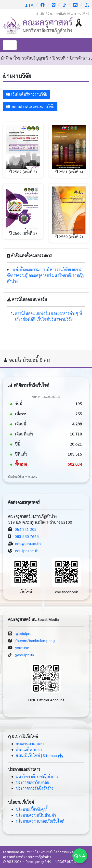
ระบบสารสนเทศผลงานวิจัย (30, 106)
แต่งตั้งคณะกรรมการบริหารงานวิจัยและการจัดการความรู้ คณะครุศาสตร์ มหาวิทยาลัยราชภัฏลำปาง (45, 275)
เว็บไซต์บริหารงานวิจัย (27, 94)
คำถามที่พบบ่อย (29, 750)
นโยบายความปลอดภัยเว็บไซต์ (40, 821)
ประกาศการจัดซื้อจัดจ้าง (35, 788)
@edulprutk (25, 655)
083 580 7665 (27, 536)
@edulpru (23, 633)
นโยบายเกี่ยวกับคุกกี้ (32, 809)
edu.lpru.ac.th (27, 551)
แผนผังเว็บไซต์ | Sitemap (39, 755)
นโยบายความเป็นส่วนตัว (36, 815)
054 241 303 (26, 529)
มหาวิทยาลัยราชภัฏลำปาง (37, 776)
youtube (22, 648)
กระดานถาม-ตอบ (30, 744)
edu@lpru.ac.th (28, 543)
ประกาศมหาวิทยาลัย (33, 782)
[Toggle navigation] (10, 45)
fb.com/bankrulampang (35, 640)
